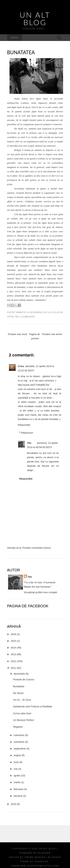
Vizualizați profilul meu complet (41, 592)
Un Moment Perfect (24, 720)
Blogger (44, 853)
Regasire (18, 727)
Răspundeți (24, 425)
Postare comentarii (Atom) (37, 548)
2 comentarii (28, 317)
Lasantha (41, 861)
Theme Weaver (35, 857)
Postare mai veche (52, 334)
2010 (14, 804)
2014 (14, 648)
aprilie (17, 776)
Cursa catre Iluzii (22, 713)
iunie (16, 762)
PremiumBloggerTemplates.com (35, 866)
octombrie (19, 742)
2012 (14, 661)
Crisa (21, 366)
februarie (18, 789)
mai (16, 769)
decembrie (19, 674)
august (17, 755)
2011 (14, 668)
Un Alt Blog (35, 19)
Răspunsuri (27, 433)
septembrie (20, 749)
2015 (14, 641)
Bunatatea (21, 52)
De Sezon (18, 693)
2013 (14, 654)
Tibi (16, 317)
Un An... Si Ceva (22, 700)
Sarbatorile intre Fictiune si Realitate (33, 706)
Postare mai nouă (18, 334)
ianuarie (18, 796)
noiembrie (19, 735)
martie (17, 782)
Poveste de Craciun (24, 679)
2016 (14, 634)
